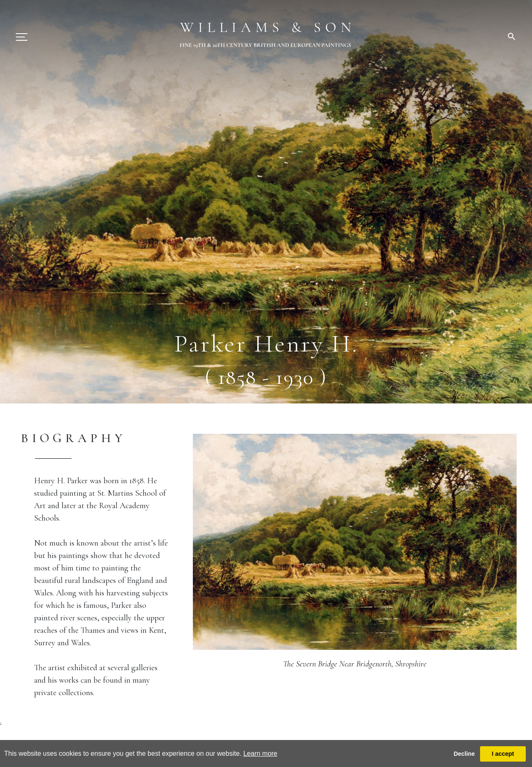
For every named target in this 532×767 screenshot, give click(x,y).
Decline (464, 754)
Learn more (260, 753)
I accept (503, 754)
